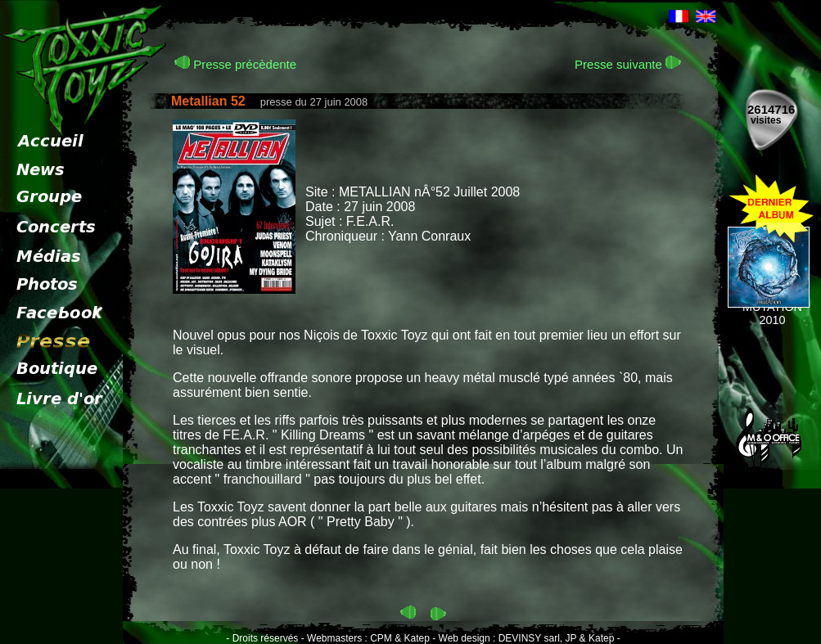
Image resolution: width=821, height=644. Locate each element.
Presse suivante (628, 64)
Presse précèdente (235, 64)
